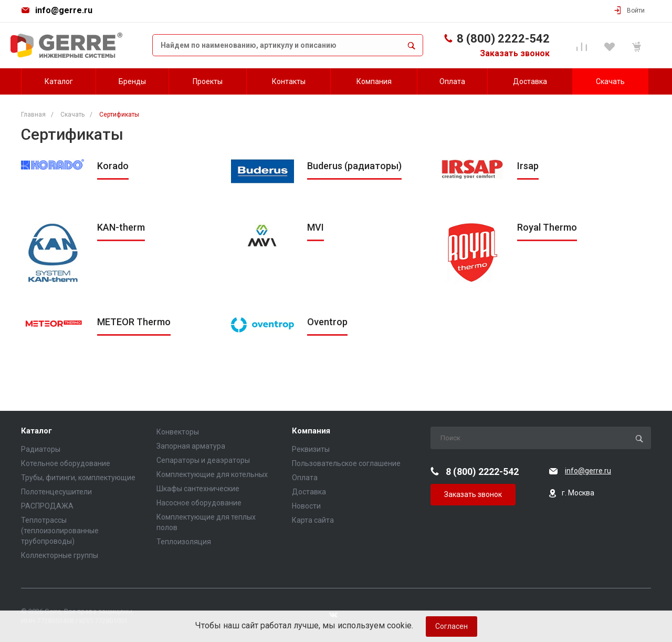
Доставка (309, 492)
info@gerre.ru (64, 10)
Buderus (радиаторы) (354, 166)
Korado (113, 166)
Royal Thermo (547, 227)
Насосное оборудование (199, 503)
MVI (316, 227)
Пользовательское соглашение (346, 463)
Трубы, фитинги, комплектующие (78, 478)
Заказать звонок (515, 53)
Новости (306, 506)
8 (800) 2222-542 (503, 39)
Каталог (36, 431)
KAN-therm (121, 227)
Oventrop (327, 322)
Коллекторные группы (60, 555)
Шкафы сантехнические (198, 489)
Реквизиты (311, 449)
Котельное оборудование (66, 463)
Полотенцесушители (56, 492)
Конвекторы (178, 432)
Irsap (528, 166)
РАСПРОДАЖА (47, 506)
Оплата (305, 478)
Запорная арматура (191, 446)
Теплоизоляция (184, 542)
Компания (311, 431)
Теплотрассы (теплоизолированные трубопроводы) (60, 531)
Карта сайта (313, 520)
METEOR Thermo (134, 322)
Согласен (451, 626)
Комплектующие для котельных (212, 474)
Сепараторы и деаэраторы (203, 460)
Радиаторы (41, 449)
